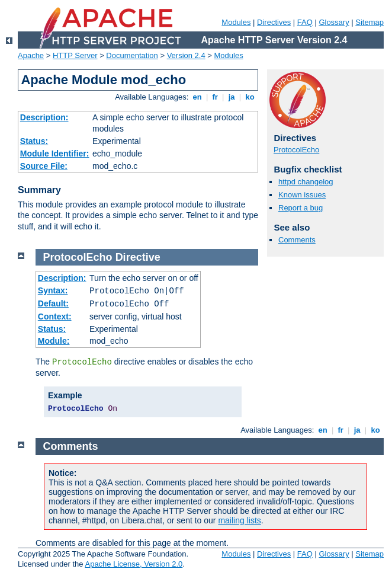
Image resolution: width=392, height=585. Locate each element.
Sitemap (369, 22)
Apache (31, 55)
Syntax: (53, 290)
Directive (138, 257)
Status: (34, 141)
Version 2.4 (186, 55)
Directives (274, 22)
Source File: (44, 166)
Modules (236, 22)
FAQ (305, 22)
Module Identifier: (55, 154)
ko (250, 97)
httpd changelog (306, 182)
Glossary (334, 22)
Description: (44, 117)
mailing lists (239, 520)
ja (232, 97)
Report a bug (301, 208)
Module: (54, 341)
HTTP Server (75, 55)
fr (215, 97)
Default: (53, 303)
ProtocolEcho (296, 150)
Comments (297, 240)
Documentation (132, 55)
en (197, 97)
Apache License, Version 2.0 (134, 564)
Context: (55, 317)
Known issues (302, 195)
